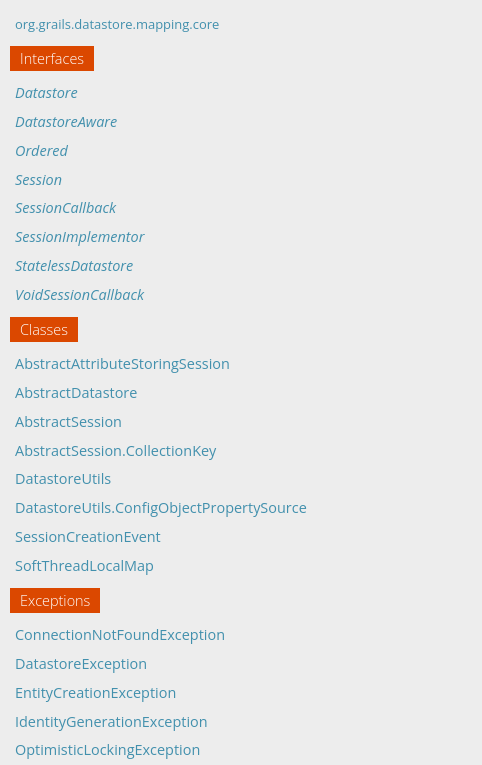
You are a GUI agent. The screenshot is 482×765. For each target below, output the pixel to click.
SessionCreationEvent (88, 536)
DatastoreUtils (63, 478)
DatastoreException (81, 663)
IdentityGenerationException (111, 721)
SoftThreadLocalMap (84, 565)
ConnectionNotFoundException (120, 634)
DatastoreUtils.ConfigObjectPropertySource (161, 507)
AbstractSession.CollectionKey (115, 450)
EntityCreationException (95, 692)
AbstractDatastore (76, 392)
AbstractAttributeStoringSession (122, 363)
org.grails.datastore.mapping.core (117, 24)
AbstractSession (68, 421)
